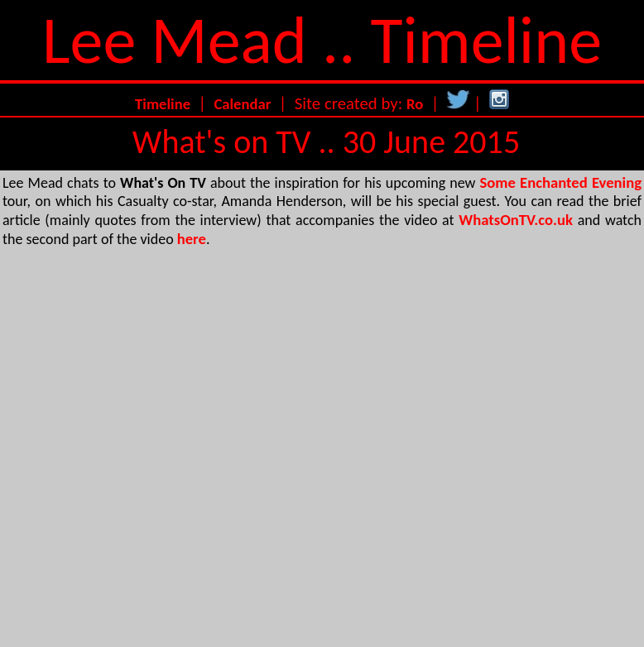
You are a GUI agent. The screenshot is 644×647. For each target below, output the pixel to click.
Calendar (242, 104)
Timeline (163, 104)
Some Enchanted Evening (560, 182)
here (192, 239)
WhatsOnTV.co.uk (516, 220)
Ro (415, 104)
